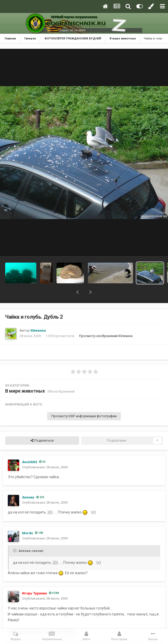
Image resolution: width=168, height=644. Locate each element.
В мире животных (25, 391)
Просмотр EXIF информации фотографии (84, 416)
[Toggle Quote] (15, 551)
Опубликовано (45, 467)
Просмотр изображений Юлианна (106, 336)
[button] (78, 292)
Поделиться (42, 441)
